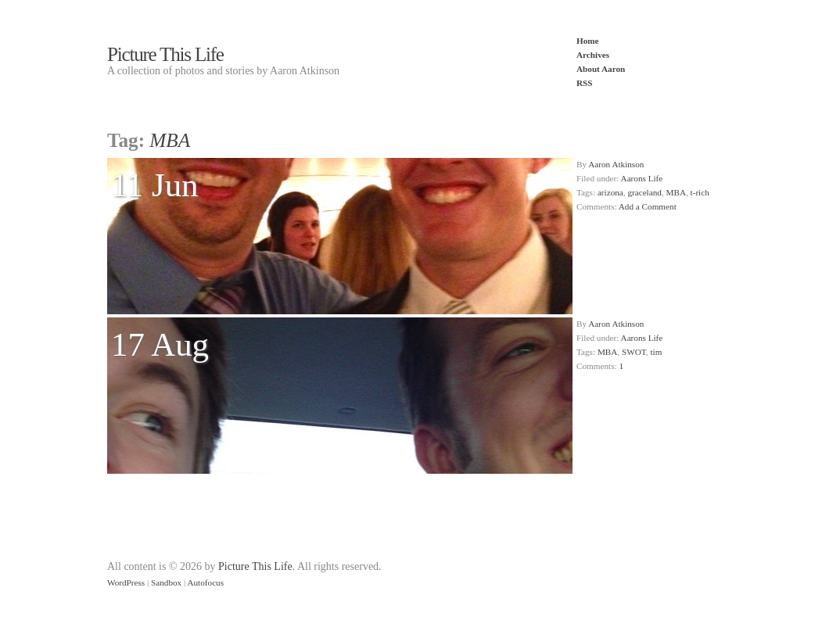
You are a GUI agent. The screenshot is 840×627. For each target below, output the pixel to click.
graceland (644, 192)
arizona (610, 192)
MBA (676, 192)
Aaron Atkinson (616, 164)
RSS (585, 83)
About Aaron (601, 69)
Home (588, 41)
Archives (593, 55)
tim (656, 352)
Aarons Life (642, 178)
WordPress (126, 582)
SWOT (634, 352)
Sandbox (166, 582)
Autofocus (205, 582)
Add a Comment (648, 206)
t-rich (700, 192)
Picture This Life (165, 54)
